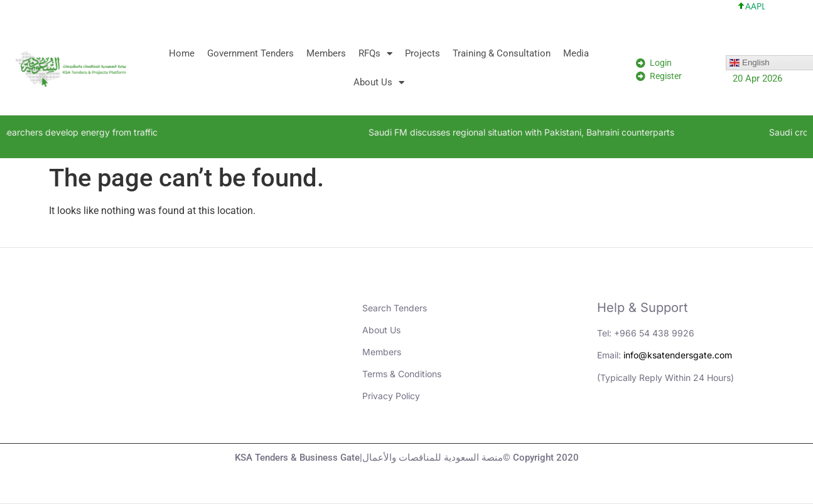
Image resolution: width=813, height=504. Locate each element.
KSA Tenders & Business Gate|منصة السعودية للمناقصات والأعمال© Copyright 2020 (407, 458)
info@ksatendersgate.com (678, 355)
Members (326, 53)
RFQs (375, 54)
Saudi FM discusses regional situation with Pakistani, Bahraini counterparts (552, 132)
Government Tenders (250, 53)
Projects (423, 53)
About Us (379, 83)
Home (182, 53)
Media (576, 53)
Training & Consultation (502, 53)
